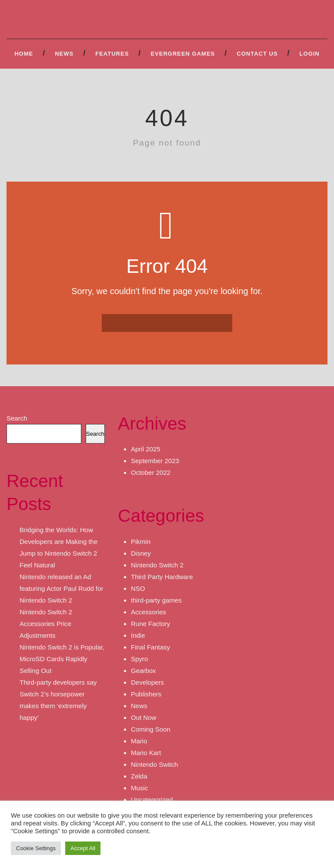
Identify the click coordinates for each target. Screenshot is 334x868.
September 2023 (155, 461)
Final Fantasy (150, 647)
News (64, 54)
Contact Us (257, 54)
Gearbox (144, 671)
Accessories (149, 612)
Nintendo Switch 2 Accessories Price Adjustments (46, 624)
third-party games (156, 600)
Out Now (144, 717)
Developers (147, 682)
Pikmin (141, 542)
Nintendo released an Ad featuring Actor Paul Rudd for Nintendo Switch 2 (62, 588)
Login (310, 54)
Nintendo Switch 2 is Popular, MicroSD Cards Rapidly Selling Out (62, 659)
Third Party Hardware (162, 577)
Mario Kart (146, 753)
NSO (138, 588)
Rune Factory (150, 624)
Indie (138, 635)
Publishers (146, 694)
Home (24, 54)
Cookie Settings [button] (36, 848)
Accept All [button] (83, 848)
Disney (141, 553)
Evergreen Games (183, 54)
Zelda (139, 776)
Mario (139, 741)
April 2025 (146, 449)
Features (112, 54)
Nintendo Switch (154, 764)
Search (17, 418)
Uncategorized (152, 800)
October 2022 (151, 472)
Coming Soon (151, 729)
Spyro (139, 659)
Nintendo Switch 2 (157, 565)
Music (139, 788)
